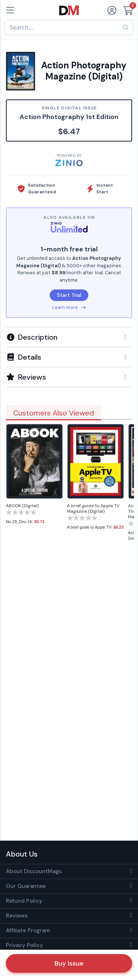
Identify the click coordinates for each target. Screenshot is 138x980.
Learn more (69, 307)
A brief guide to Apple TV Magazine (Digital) (93, 508)
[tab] (69, 337)
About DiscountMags (34, 871)
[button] (69, 337)
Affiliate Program (28, 930)
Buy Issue (69, 963)
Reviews (17, 916)
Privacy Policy (24, 945)
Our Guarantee (26, 886)
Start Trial (69, 295)
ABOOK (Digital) (22, 506)
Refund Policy (24, 901)
